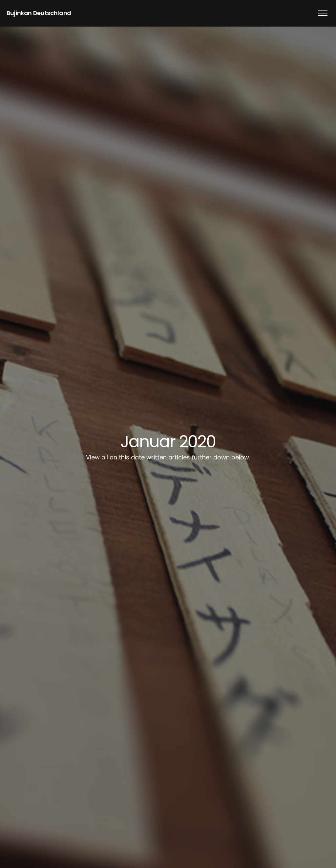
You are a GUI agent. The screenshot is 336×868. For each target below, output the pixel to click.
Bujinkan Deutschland (39, 13)
